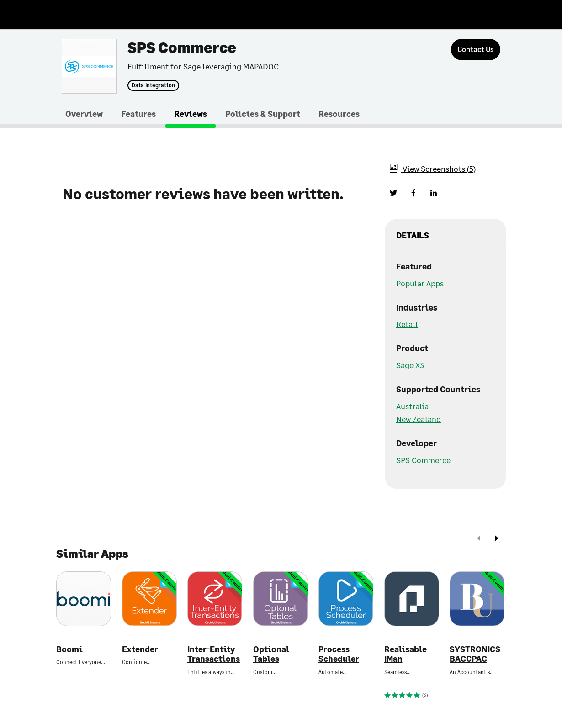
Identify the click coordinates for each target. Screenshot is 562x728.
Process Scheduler (339, 654)
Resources (339, 114)
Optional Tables (271, 654)
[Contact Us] (476, 50)
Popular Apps (420, 283)
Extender (140, 649)
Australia (412, 406)
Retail (407, 324)
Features (138, 114)
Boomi (69, 649)
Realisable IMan (406, 654)
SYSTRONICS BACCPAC (475, 654)
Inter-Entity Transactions (214, 654)
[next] (497, 539)
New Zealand (419, 419)
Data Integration (153, 85)
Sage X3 (410, 365)
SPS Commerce (423, 460)
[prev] (479, 539)
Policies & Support (263, 114)
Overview (84, 114)
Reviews (191, 114)
